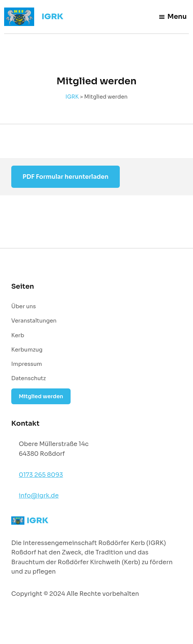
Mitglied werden (41, 396)
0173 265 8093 (41, 475)
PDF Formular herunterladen (66, 177)
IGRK (53, 16)
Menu (173, 17)
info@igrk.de (39, 496)
